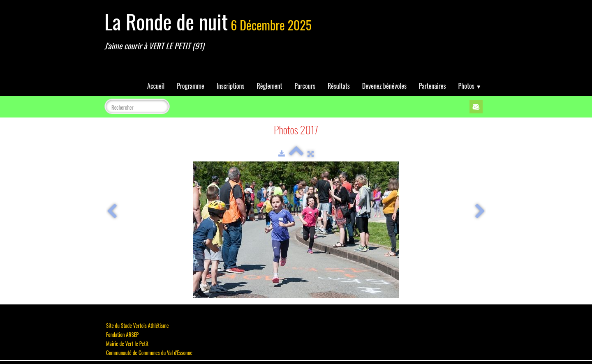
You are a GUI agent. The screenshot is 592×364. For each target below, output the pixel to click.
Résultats (339, 86)
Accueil (156, 86)
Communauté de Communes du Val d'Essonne (149, 352)
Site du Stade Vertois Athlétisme (137, 325)
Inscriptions (231, 86)
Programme (191, 86)
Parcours (305, 86)
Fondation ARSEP (122, 334)
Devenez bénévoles (384, 86)
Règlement (270, 86)
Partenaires (432, 86)
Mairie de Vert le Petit (127, 343)
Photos (470, 86)
